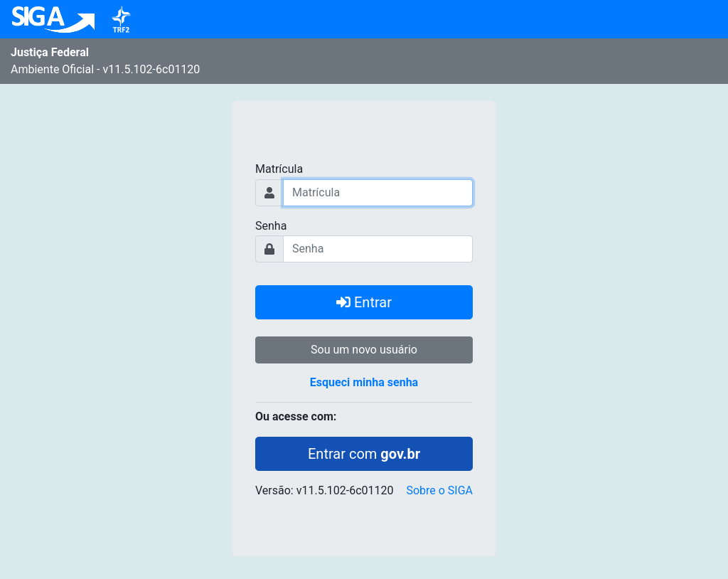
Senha (271, 226)
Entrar (364, 302)
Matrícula (279, 169)
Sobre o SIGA (439, 490)
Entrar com (364, 454)
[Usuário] (378, 193)
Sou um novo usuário (364, 350)
